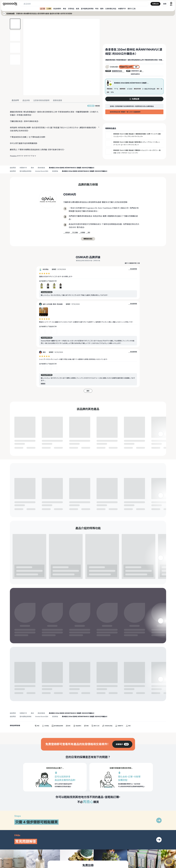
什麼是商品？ (126, 867)
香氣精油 (55, 171)
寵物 (102, 9)
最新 (49, 9)
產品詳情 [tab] (26, 100)
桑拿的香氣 (41, 168)
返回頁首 (13, 168)
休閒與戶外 (122, 9)
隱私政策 (153, 867)
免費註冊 (155, 4)
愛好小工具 (132, 9)
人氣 (43, 9)
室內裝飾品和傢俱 (87, 9)
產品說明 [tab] (15, 100)
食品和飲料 (57, 9)
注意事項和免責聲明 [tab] (41, 100)
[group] (122, 712)
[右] (161, 442)
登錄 (165, 4)
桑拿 (32, 168)
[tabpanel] (55, 131)
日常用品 (71, 9)
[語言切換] (171, 4)
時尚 (97, 9)
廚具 (78, 9)
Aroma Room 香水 (42, 171)
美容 (65, 9)
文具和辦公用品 (111, 9)
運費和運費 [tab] (57, 100)
